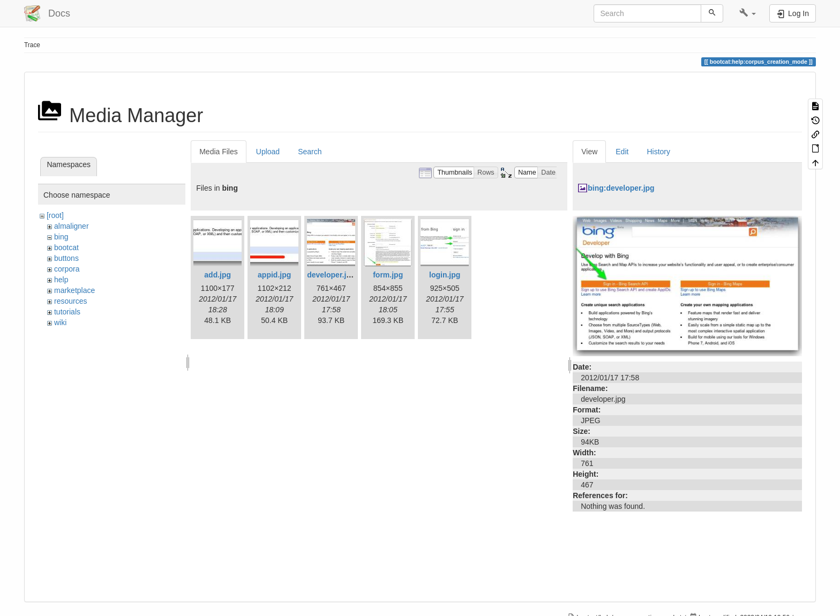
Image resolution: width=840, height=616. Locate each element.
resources (70, 301)
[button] (748, 13)
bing (61, 237)
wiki (60, 322)
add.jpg (217, 275)
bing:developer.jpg (621, 188)
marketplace (74, 290)
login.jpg (445, 275)
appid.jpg (274, 275)
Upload (268, 152)
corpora (67, 269)
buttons (66, 258)
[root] (55, 215)
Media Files (219, 152)
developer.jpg (331, 275)
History (658, 152)
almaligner (72, 226)
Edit (622, 152)
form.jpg (388, 275)
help (61, 280)
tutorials (67, 312)
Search (310, 152)
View (589, 152)
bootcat (66, 247)
